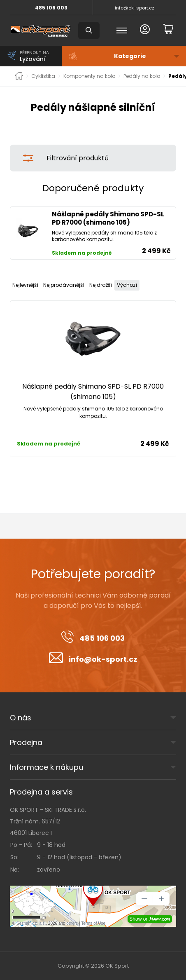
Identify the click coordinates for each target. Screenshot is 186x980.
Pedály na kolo (142, 76)
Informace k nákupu (46, 767)
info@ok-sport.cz (135, 8)
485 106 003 (51, 8)
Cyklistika (43, 76)
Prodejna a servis (41, 792)
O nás (21, 718)
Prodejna (26, 742)
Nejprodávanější (64, 285)
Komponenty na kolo (89, 76)
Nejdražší (101, 285)
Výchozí (127, 285)
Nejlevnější (25, 285)
